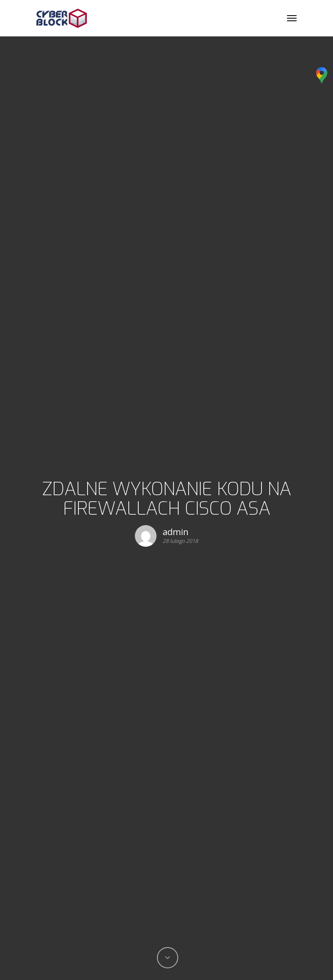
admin (176, 532)
